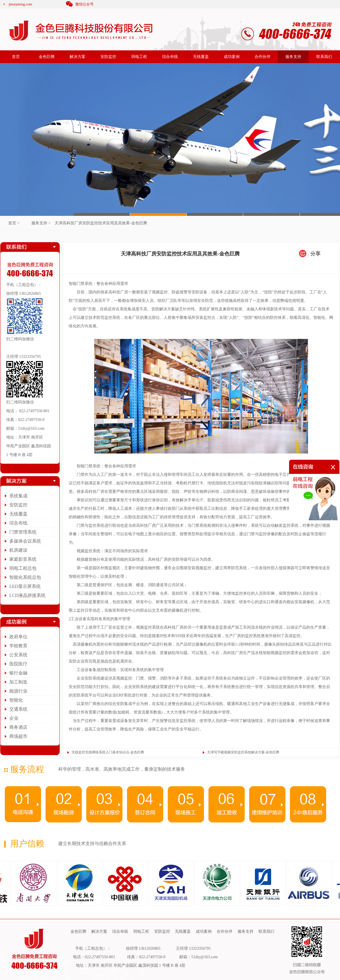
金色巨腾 (47, 57)
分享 (315, 254)
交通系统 (18, 709)
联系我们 (324, 57)
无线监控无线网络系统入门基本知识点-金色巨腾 (108, 752)
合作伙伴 (262, 57)
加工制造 (18, 682)
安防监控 (108, 57)
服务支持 (293, 57)
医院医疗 (18, 664)
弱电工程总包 (23, 568)
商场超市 (18, 736)
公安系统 (18, 655)
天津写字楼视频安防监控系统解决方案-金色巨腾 (243, 752)
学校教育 (18, 646)
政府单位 (18, 637)
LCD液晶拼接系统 (27, 595)
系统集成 (18, 496)
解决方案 (78, 57)
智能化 (16, 700)
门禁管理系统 (23, 532)
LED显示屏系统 (25, 586)
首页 (16, 57)
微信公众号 (84, 4)
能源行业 (18, 691)
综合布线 (170, 57)
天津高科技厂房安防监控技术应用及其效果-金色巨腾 (101, 223)
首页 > (14, 223)
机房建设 (18, 550)
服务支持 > (41, 223)
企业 (14, 718)
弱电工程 (139, 57)
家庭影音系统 (23, 559)
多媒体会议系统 (25, 541)
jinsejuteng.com (21, 4)
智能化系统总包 (25, 577)
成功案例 (232, 57)
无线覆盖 (201, 57)
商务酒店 (18, 727)
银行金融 (18, 673)
